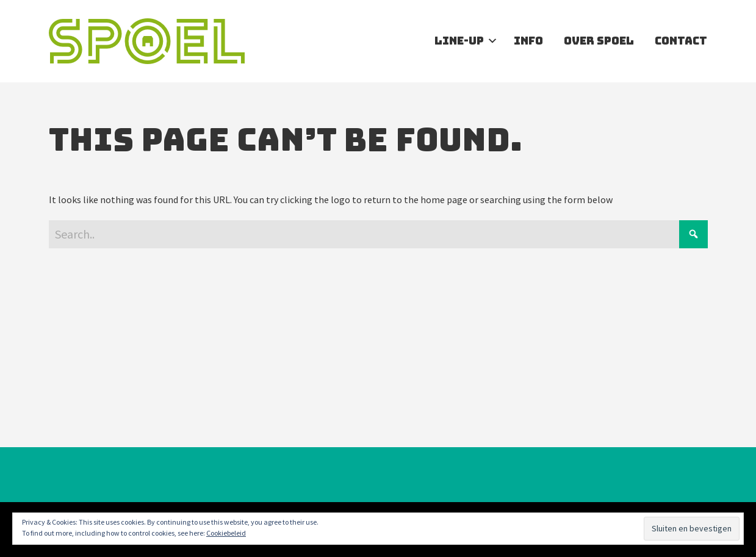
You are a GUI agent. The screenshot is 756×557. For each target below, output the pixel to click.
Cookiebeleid (226, 533)
